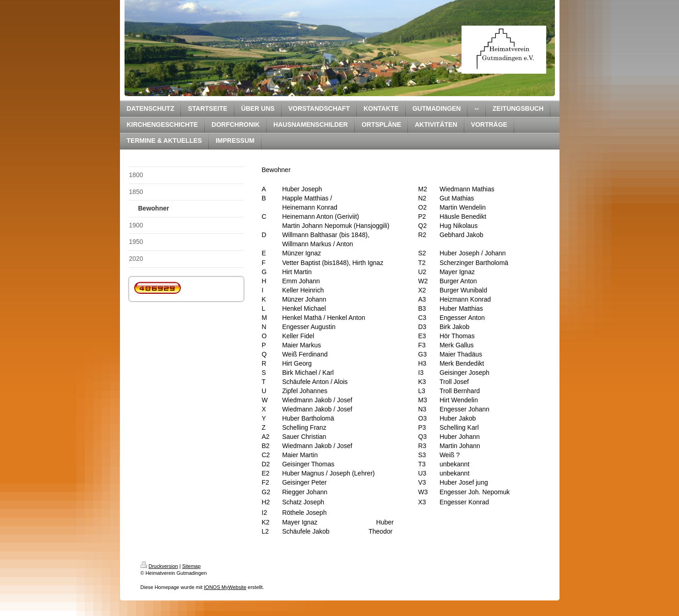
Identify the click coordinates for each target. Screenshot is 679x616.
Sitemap (191, 566)
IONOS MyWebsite (225, 587)
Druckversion (159, 566)
